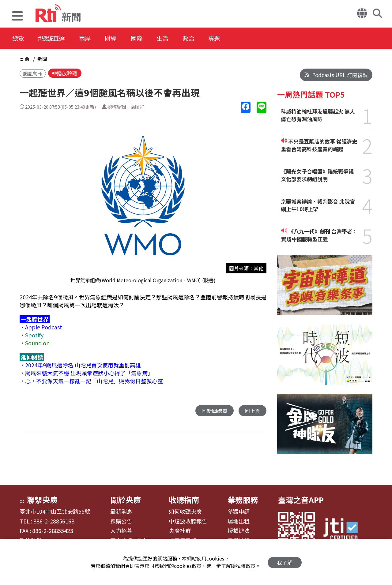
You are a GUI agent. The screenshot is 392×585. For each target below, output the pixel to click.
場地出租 (239, 521)
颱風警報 (33, 74)
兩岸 (89, 38)
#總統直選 (54, 38)
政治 (200, 38)
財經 (117, 38)
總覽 (18, 38)
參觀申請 (239, 512)
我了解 (285, 562)
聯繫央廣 (42, 500)
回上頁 (253, 411)
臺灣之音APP (301, 500)
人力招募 (121, 531)
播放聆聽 (65, 73)
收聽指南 (184, 500)
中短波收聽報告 (188, 521)
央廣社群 (180, 531)
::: (21, 59)
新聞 (42, 59)
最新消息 (121, 512)
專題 (227, 38)
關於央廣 (126, 500)
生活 (172, 38)
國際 (145, 38)
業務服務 (243, 500)
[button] (17, 17)
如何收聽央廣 (185, 512)
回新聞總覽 (215, 411)
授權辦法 (239, 531)
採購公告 (121, 521)
